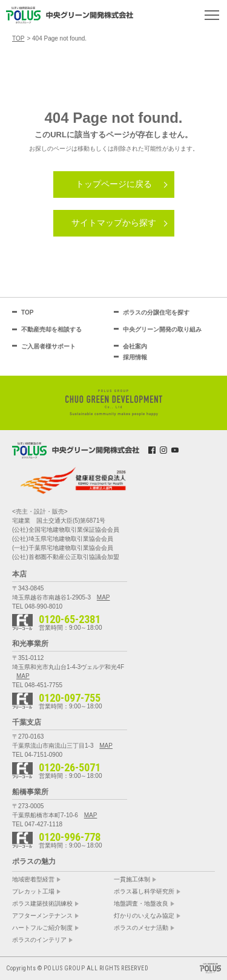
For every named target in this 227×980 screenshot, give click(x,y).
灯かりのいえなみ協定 (144, 916)
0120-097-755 (70, 698)
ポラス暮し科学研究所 (144, 892)
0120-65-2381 (70, 619)
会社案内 (135, 346)
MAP (104, 597)
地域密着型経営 (33, 880)
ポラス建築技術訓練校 (42, 904)
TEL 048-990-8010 (37, 606)
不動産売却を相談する (51, 329)
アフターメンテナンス (42, 916)
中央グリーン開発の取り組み (162, 329)
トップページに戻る (114, 184)
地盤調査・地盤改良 (141, 904)
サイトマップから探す (114, 223)
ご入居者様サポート (48, 346)
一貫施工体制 (132, 880)
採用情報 (135, 357)
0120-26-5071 (70, 768)
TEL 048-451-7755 (37, 685)
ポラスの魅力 (34, 861)
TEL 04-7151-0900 (37, 755)
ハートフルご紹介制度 (42, 928)
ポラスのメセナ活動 (141, 928)
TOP (27, 312)
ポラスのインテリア (39, 940)
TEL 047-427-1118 (37, 824)
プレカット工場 (33, 892)
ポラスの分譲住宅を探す (156, 312)
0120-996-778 (70, 837)
